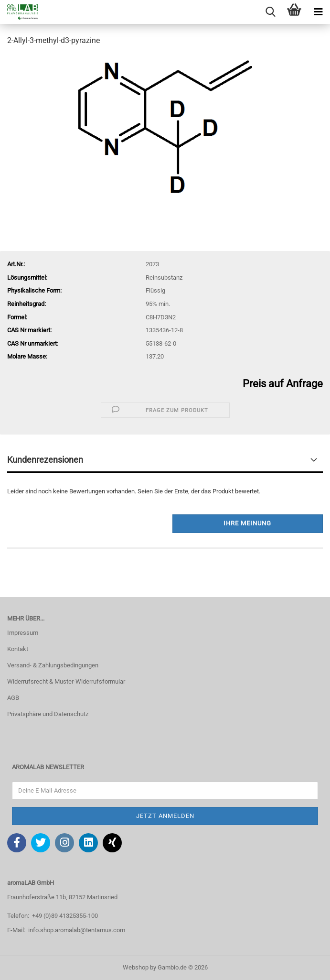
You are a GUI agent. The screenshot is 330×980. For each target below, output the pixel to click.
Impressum (23, 633)
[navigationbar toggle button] (318, 12)
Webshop (136, 967)
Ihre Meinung (247, 523)
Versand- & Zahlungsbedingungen (53, 665)
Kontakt (18, 649)
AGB (13, 698)
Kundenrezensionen (45, 460)
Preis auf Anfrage (283, 384)
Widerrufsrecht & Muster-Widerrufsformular (66, 681)
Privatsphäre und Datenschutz (48, 714)
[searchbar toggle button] (270, 12)
